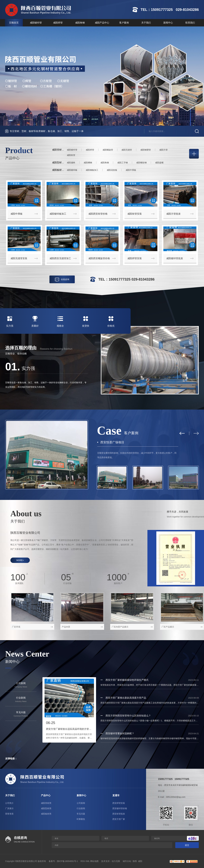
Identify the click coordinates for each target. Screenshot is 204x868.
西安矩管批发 (119, 814)
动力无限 (116, 861)
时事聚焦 (81, 819)
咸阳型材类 (46, 808)
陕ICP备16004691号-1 (67, 861)
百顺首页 (14, 23)
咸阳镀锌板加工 (58, 214)
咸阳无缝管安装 (19, 258)
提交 (187, 845)
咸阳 (140, 861)
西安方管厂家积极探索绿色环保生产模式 (127, 680)
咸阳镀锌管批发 (175, 258)
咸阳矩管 (71, 155)
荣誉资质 (9, 814)
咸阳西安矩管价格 (98, 214)
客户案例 (124, 23)
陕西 (135, 861)
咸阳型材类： (59, 162)
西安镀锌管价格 (120, 808)
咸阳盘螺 (159, 163)
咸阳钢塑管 (146, 150)
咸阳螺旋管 (108, 150)
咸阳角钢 (80, 23)
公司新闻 (81, 803)
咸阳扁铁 (71, 163)
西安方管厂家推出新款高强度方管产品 (126, 698)
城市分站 (127, 861)
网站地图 (94, 861)
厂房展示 (9, 808)
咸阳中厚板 (131, 170)
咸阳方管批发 (173, 214)
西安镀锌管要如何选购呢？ (120, 733)
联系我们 (190, 23)
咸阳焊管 (58, 23)
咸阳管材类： (59, 150)
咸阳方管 (163, 150)
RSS (83, 861)
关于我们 (146, 23)
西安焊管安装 (119, 803)
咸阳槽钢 (88, 163)
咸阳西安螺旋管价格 (99, 258)
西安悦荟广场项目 (112, 442)
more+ (20, 560)
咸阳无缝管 (127, 150)
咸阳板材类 (46, 814)
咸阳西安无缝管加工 (60, 258)
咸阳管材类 (46, 803)
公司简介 (9, 803)
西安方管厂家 (119, 819)
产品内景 (66, 627)
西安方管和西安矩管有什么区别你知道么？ (128, 716)
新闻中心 (168, 23)
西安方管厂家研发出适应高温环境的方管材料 (69, 729)
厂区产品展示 (168, 627)
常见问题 (81, 814)
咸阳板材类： (59, 170)
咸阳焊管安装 (135, 258)
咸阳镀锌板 (72, 170)
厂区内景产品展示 (120, 627)
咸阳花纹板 (112, 170)
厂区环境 (16, 627)
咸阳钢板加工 (92, 170)
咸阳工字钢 (123, 163)
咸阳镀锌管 (36, 23)
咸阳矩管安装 (135, 214)
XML (88, 861)
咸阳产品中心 (102, 23)
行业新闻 (81, 808)
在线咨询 (65, 279)
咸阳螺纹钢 (141, 163)
